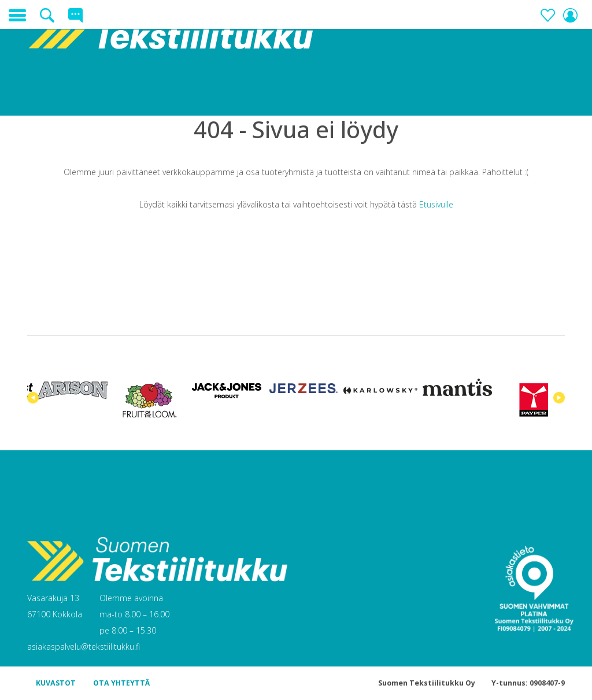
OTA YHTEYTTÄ (121, 683)
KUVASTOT (56, 683)
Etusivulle (436, 204)
